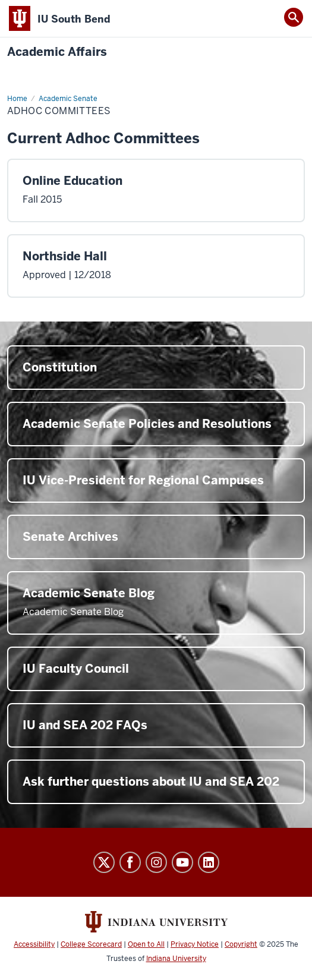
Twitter (104, 862)
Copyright (241, 944)
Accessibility (34, 944)
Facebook (130, 862)
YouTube (182, 862)
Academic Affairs (57, 52)
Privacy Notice (195, 944)
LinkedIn (209, 862)
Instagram (156, 862)
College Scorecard (91, 944)
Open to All (146, 944)
